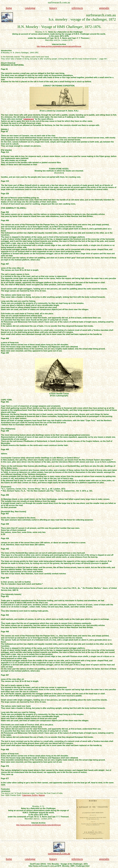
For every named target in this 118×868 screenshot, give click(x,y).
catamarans (29, 119)
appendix (104, 8)
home (9, 8)
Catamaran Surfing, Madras (33, 795)
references (77, 8)
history (53, 8)
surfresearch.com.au (59, 853)
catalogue (30, 8)
